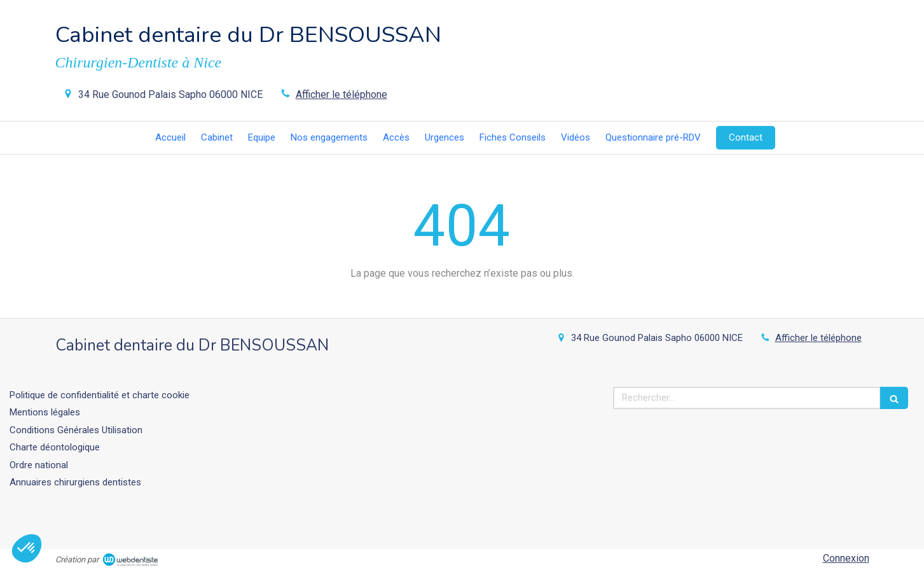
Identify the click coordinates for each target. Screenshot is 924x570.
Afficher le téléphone (341, 94)
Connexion (846, 558)
